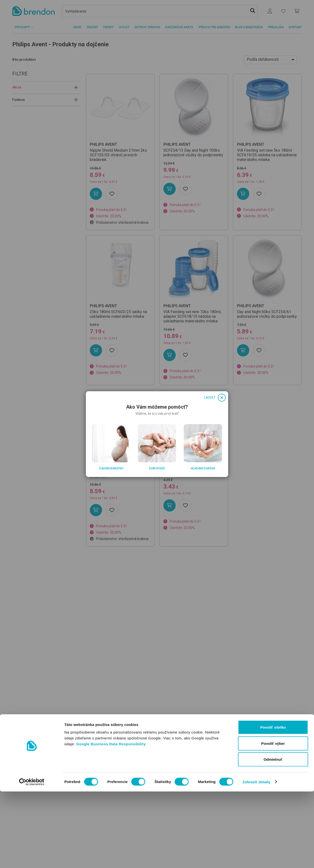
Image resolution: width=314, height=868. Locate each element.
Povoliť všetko (273, 804)
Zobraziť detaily (256, 858)
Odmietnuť (273, 836)
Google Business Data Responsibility (111, 820)
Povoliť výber (273, 820)
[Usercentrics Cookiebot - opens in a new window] (32, 858)
